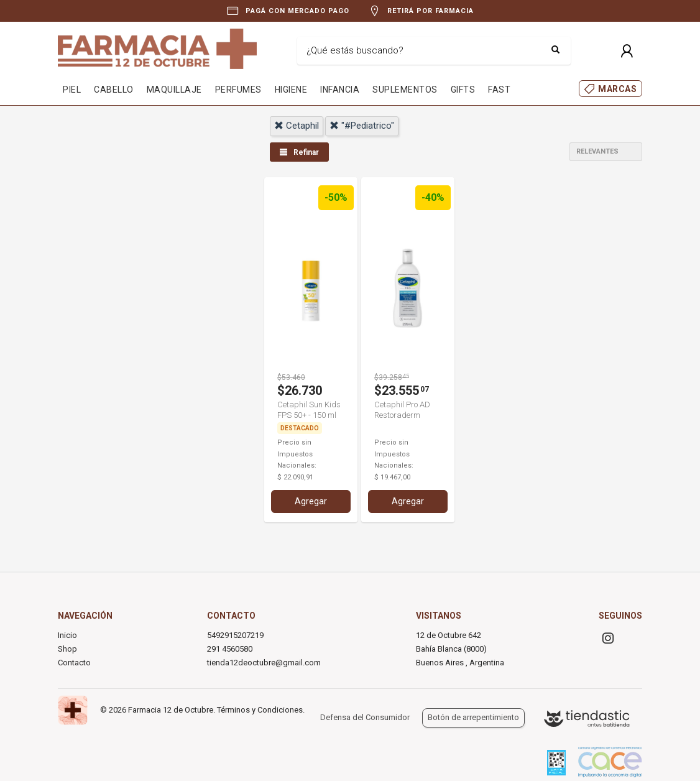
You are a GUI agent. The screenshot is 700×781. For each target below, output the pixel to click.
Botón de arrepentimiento (473, 717)
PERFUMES (238, 90)
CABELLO (114, 90)
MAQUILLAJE (174, 90)
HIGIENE (291, 90)
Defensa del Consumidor (365, 717)
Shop (67, 649)
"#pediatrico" (362, 126)
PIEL (72, 90)
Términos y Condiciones (260, 710)
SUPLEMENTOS (405, 90)
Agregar (311, 501)
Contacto (74, 663)
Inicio (67, 635)
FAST (499, 90)
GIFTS (463, 90)
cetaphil (297, 126)
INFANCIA (340, 90)
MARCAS (617, 89)
